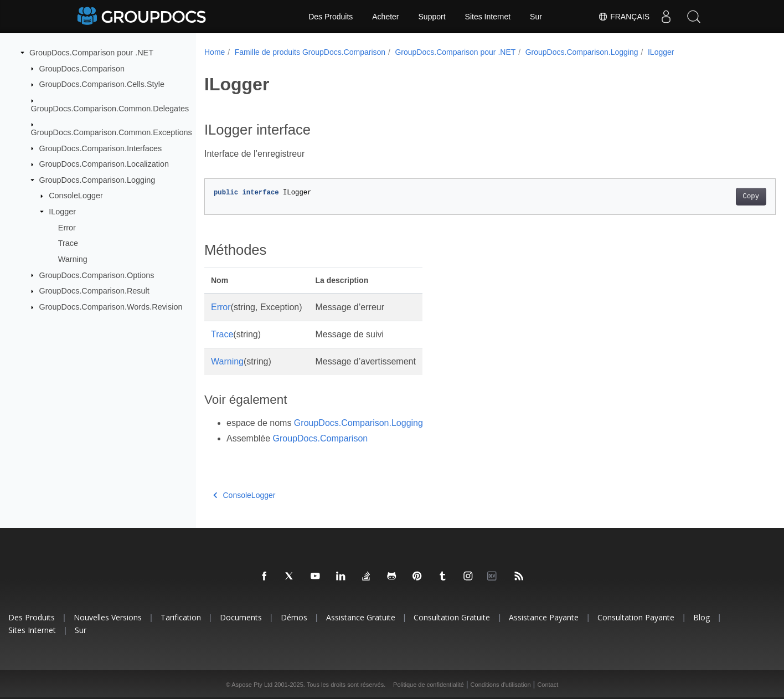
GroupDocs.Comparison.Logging (97, 180)
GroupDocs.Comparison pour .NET (91, 53)
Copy (711, 197)
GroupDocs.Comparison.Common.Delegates (110, 108)
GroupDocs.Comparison (82, 68)
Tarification (181, 617)
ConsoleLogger (76, 196)
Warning (73, 259)
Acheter (385, 17)
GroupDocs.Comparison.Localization (104, 164)
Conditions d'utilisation (501, 685)
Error (67, 227)
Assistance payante (544, 617)
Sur (536, 17)
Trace (68, 243)
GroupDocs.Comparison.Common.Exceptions (112, 132)
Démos (294, 617)
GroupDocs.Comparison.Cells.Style (102, 84)
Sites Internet (488, 17)
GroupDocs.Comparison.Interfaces (101, 148)
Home (215, 52)
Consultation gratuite (452, 617)
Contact (548, 685)
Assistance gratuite (361, 617)
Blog (702, 617)
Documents (241, 617)
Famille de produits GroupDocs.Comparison (310, 52)
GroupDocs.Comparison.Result (94, 291)
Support (432, 17)
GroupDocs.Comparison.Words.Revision (111, 307)
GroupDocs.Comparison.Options (97, 275)
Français (624, 17)
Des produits (32, 617)
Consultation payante (636, 617)
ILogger (62, 212)
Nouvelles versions (108, 617)
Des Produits (331, 17)
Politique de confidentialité (429, 685)
